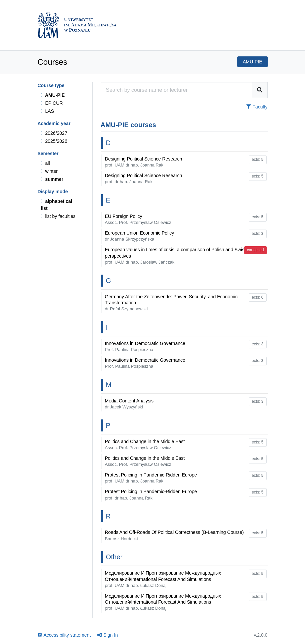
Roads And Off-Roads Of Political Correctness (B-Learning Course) (174, 535)
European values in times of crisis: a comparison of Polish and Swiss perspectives (176, 256)
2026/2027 (54, 133)
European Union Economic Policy (140, 236)
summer (52, 179)
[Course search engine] (176, 90)
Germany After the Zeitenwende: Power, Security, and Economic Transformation (171, 303)
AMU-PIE (53, 95)
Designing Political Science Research (144, 162)
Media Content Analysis (129, 404)
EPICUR (52, 103)
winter (49, 171)
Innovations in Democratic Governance (145, 346)
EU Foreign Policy (138, 219)
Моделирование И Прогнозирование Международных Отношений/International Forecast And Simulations (163, 579)
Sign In (108, 635)
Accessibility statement (64, 635)
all (45, 163)
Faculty (257, 107)
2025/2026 (54, 141)
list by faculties (58, 216)
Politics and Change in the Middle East (145, 444)
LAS (47, 111)
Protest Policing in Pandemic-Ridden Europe (151, 478)
